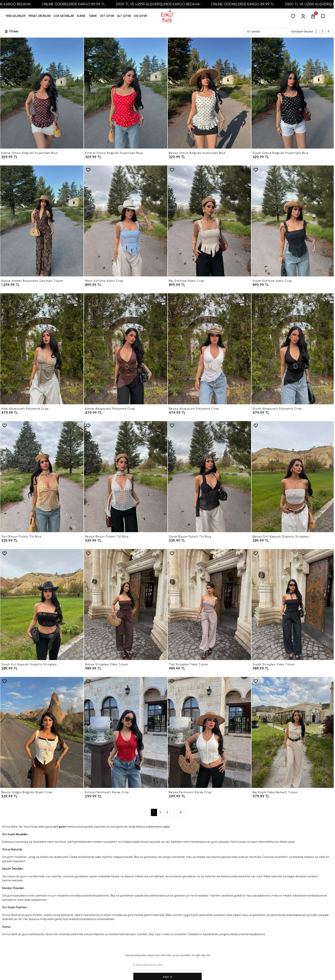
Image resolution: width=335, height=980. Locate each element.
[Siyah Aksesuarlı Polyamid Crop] (293, 349)
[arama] (324, 16)
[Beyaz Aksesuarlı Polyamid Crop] (209, 349)
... (174, 812)
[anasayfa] (167, 16)
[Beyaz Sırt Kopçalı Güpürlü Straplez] (293, 477)
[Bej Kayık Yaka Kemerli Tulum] (293, 732)
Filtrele (11, 31)
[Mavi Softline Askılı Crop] (126, 221)
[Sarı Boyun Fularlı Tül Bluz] (42, 477)
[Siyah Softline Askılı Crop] (293, 221)
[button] (40, 16)
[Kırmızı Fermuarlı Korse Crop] (126, 732)
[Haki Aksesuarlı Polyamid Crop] (42, 349)
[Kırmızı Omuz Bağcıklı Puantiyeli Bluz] (126, 93)
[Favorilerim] (294, 16)
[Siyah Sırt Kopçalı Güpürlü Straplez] (42, 605)
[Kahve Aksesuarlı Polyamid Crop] (126, 349)
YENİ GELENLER (15, 16)
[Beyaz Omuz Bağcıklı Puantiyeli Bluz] (209, 93)
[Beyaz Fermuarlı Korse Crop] (209, 732)
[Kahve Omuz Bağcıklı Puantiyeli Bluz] (42, 93)
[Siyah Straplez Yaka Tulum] (293, 605)
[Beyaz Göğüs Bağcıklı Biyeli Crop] (42, 732)
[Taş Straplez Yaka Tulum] (209, 605)
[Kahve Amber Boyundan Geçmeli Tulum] (42, 221)
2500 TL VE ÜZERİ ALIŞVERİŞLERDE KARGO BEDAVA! (177, 4)
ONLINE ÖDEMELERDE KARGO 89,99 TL (92, 4)
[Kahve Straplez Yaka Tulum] (126, 605)
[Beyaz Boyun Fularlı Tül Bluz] (126, 477)
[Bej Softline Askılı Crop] (209, 221)
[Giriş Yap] (304, 16)
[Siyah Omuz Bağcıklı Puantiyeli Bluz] (293, 93)
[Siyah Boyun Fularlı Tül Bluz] (209, 477)
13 (181, 812)
